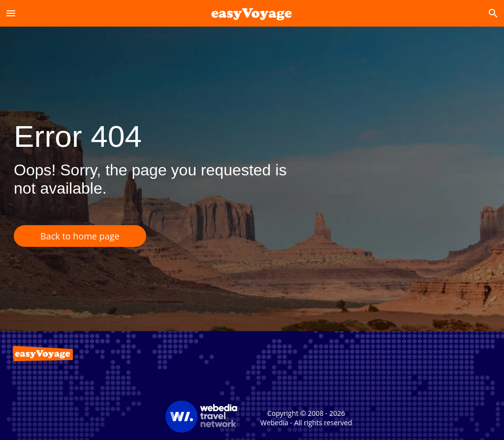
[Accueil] (252, 13)
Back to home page (80, 236)
